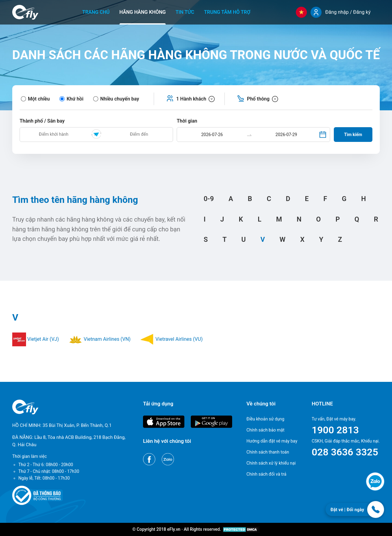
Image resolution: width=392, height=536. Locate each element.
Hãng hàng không (143, 12)
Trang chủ (96, 12)
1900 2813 (335, 430)
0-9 (209, 199)
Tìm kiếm (353, 135)
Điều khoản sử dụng (266, 419)
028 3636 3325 (345, 452)
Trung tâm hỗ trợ (227, 12)
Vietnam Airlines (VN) (100, 339)
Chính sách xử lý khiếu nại (271, 463)
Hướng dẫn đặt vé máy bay (272, 441)
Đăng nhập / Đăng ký (348, 12)
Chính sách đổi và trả (266, 474)
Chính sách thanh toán (268, 452)
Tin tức (185, 12)
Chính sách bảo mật (266, 430)
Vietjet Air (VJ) (36, 339)
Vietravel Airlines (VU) (171, 339)
